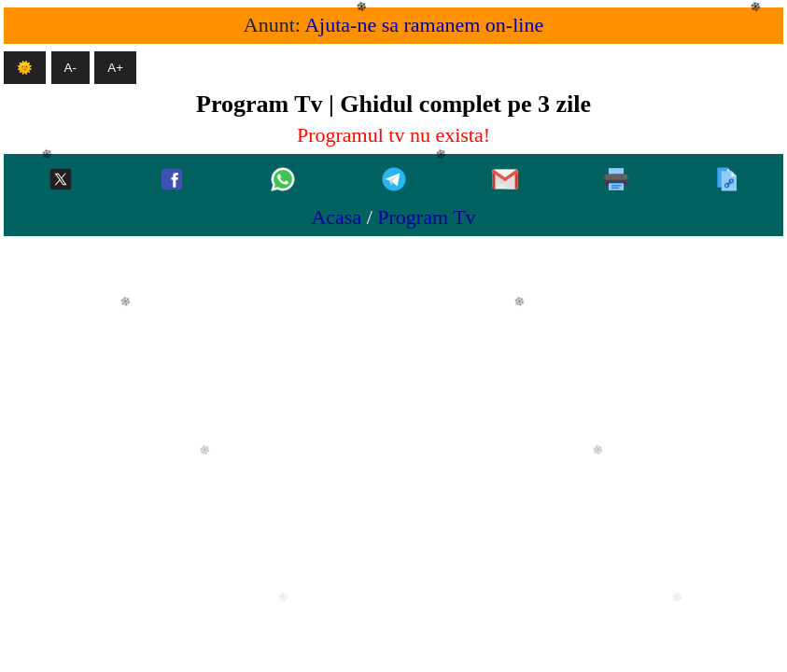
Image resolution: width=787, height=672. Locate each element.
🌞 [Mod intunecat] (25, 68)
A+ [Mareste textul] (115, 68)
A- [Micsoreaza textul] (70, 68)
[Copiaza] (727, 181)
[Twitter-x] (61, 181)
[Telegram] (394, 181)
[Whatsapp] (283, 181)
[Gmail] (505, 181)
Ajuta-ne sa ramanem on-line (424, 25)
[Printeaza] (616, 181)
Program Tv (426, 217)
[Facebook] (172, 181)
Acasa (336, 217)
